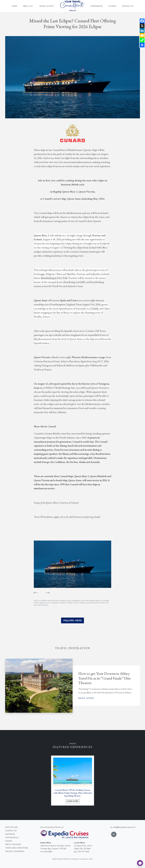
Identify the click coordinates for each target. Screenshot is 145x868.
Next (48, 593)
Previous (36, 593)
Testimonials (12, 838)
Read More (86, 698)
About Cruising (13, 844)
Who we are (12, 827)
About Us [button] (27, 6)
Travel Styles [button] (46, 6)
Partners (10, 834)
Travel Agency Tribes (86, 859)
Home (14, 6)
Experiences (97, 6)
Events (9, 841)
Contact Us (128, 6)
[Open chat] (140, 863)
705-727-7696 (83, 852)
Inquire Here (72, 620)
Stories (112, 6)
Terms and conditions (17, 848)
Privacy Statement (15, 851)
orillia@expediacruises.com (124, 827)
